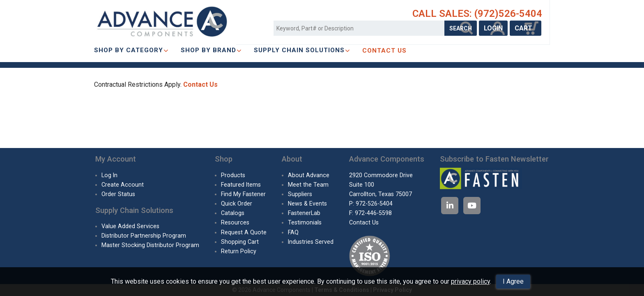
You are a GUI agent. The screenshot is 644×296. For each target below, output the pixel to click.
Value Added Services (130, 226)
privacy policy (470, 281)
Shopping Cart (240, 242)
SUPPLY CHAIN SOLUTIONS (302, 50)
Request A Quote (244, 232)
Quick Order (237, 203)
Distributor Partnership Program (144, 236)
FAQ (293, 232)
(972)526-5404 (508, 14)
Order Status (118, 194)
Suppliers (300, 194)
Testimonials (305, 222)
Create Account (123, 185)
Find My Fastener (243, 194)
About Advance (309, 175)
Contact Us (200, 84)
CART (526, 28)
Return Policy (239, 251)
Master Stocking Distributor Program (150, 245)
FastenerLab (304, 213)
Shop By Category (131, 50)
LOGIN (493, 28)
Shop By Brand (211, 50)
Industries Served (311, 242)
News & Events (307, 203)
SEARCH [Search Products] (461, 28)
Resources (235, 222)
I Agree (513, 281)
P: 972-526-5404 (371, 203)
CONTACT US (384, 51)
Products (233, 175)
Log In (109, 175)
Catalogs (233, 213)
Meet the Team (308, 185)
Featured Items (241, 185)
